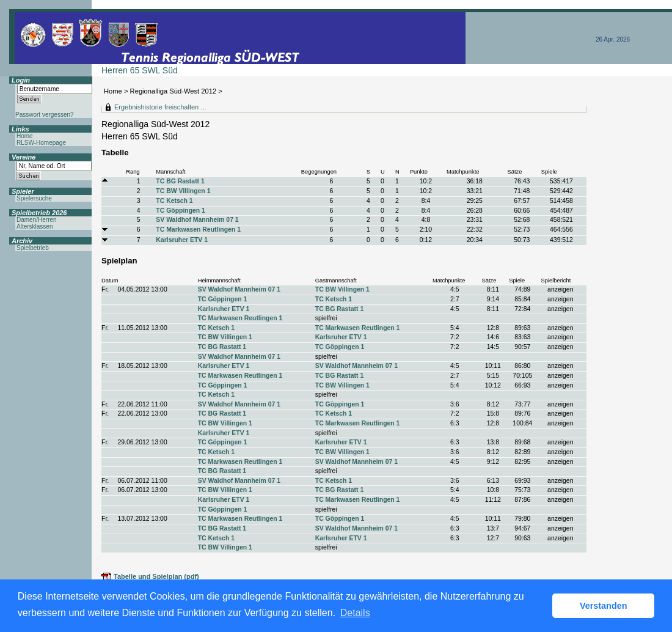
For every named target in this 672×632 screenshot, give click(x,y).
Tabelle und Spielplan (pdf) (156, 576)
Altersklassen (35, 226)
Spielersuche (34, 198)
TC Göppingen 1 (181, 211)
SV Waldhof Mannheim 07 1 (197, 220)
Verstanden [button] (604, 606)
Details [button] (355, 613)
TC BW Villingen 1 (183, 191)
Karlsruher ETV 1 (182, 240)
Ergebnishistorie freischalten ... (160, 107)
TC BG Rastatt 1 (180, 181)
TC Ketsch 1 (174, 201)
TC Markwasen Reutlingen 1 (198, 230)
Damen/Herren (37, 220)
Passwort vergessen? (45, 115)
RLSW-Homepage (41, 143)
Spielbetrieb (33, 248)
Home (113, 91)
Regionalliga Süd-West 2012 (173, 91)
